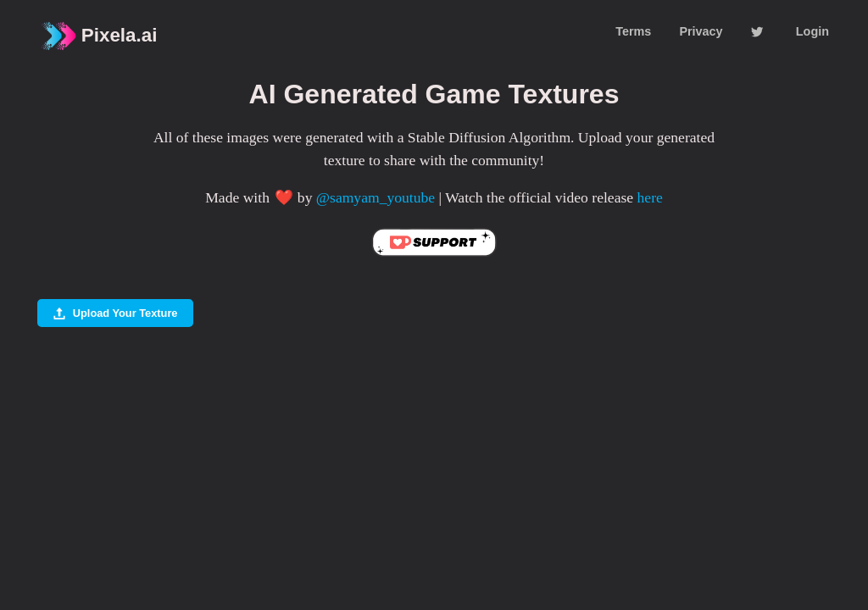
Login (812, 31)
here (650, 197)
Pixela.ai (98, 36)
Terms (633, 31)
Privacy (701, 31)
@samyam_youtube (376, 197)
